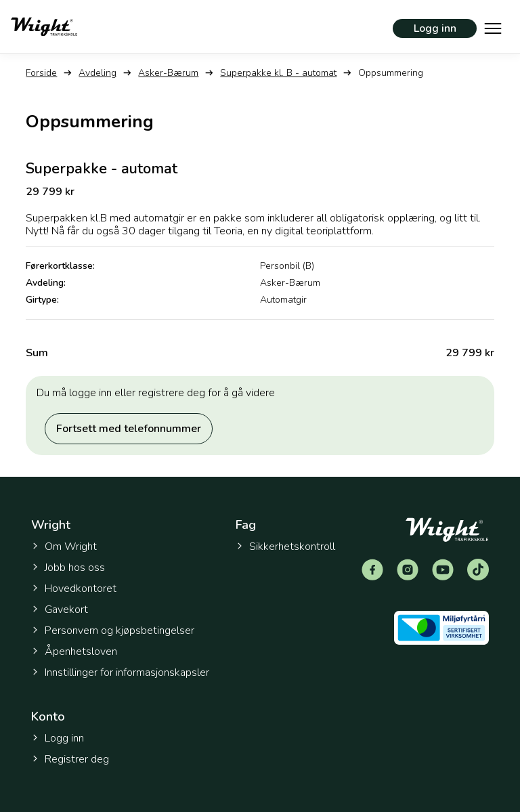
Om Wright (64, 547)
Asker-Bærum (168, 73)
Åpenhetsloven (74, 651)
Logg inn (435, 28)
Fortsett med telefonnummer (129, 429)
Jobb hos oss (68, 568)
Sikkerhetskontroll (285, 547)
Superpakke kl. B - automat (278, 73)
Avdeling (97, 73)
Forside (41, 73)
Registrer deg (70, 759)
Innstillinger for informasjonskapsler (120, 673)
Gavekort (60, 610)
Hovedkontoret (74, 589)
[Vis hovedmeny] (493, 27)
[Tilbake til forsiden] (44, 27)
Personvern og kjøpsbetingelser (113, 631)
